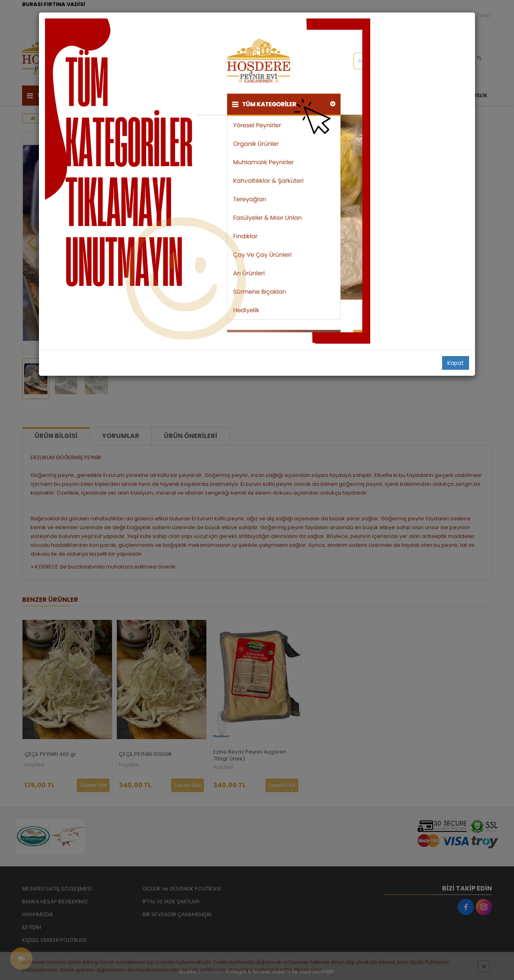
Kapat (456, 363)
